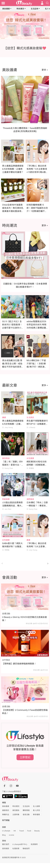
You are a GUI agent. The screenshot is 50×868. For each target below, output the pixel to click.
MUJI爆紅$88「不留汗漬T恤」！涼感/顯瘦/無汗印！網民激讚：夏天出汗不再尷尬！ (36, 367)
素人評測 (36, 810)
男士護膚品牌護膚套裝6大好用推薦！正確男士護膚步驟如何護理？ (13, 169)
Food (29, 831)
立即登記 (25, 757)
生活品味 (35, 9)
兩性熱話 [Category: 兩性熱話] (6, 458)
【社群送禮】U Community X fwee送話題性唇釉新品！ (25, 712)
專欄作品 (6, 815)
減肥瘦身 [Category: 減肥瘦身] (30, 499)
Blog (4, 835)
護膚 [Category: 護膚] (4, 417)
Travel (22, 831)
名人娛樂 (36, 806)
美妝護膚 (6, 9)
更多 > (45, 70)
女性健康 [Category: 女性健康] (30, 458)
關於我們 (6, 844)
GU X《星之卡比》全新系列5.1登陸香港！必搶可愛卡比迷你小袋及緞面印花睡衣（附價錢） (13, 328)
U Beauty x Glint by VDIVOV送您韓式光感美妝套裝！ (25, 619)
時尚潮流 (20, 9)
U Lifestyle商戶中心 (20, 844)
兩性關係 (16, 810)
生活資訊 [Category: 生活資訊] (30, 417)
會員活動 (26, 815)
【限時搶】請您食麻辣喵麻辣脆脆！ (19, 664)
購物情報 (26, 810)
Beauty (37, 831)
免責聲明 (34, 844)
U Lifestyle (6, 831)
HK (15, 831)
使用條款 (6, 849)
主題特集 (16, 815)
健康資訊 (6, 810)
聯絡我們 (26, 849)
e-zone (11, 835)
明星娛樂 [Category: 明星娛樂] (6, 499)
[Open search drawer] (47, 3)
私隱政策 (16, 849)
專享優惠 (36, 815)
